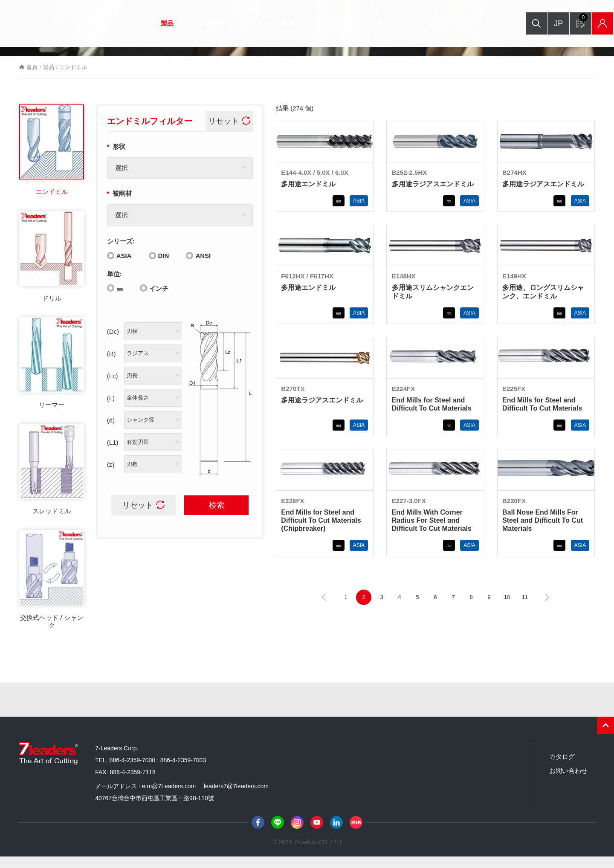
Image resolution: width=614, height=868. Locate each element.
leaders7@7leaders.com (236, 798)
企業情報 (201, 23)
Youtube (317, 834)
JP (530, 23)
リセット (224, 133)
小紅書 (356, 834)
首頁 (32, 79)
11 (525, 609)
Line (278, 834)
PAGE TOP (605, 737)
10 (507, 609)
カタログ (379, 23)
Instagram (297, 834)
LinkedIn (336, 834)
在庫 (582, 24)
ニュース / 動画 (262, 23)
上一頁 (324, 609)
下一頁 (547, 609)
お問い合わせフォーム (561, 19)
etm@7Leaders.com (169, 798)
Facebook (258, 834)
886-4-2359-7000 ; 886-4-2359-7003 (158, 772)
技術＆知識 (325, 23)
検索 (504, 24)
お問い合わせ (437, 23)
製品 (156, 23)
